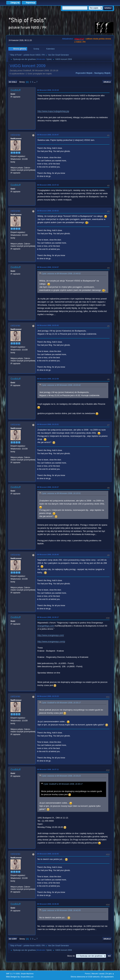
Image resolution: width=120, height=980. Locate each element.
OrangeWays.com (46, 626)
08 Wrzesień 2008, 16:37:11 (48, 769)
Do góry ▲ (110, 974)
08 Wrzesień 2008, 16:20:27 (48, 487)
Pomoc (87, 974)
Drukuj (107, 82)
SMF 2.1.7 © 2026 (13, 974)
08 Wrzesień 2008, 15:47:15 (48, 185)
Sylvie (49, 59)
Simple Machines (27, 974)
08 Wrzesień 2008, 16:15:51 (48, 424)
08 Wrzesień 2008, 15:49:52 (48, 211)
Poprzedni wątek (84, 73)
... (35, 82)
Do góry (13, 939)
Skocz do (71, 956)
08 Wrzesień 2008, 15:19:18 (48, 90)
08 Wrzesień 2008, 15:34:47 (48, 135)
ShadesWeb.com (27, 977)
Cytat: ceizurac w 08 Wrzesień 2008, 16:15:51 (61, 494)
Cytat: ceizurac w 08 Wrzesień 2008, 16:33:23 (61, 776)
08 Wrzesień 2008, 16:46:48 (48, 904)
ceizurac (15, 135)
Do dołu (13, 82)
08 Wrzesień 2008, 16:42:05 (48, 854)
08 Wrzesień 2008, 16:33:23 (48, 696)
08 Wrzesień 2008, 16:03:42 (48, 325)
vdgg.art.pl (79, 39)
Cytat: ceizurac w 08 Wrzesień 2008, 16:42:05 (61, 910)
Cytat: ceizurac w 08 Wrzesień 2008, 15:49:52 (61, 274)
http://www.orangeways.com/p (51, 641)
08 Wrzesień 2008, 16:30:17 (48, 617)
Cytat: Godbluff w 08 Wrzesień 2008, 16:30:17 (61, 703)
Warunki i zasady (98, 974)
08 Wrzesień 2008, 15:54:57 (48, 267)
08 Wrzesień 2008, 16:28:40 (48, 555)
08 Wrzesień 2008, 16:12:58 (48, 379)
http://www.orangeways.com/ (51, 635)
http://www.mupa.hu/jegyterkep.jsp (53, 111)
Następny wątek (102, 73)
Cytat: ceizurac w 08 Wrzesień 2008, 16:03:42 (61, 385)
